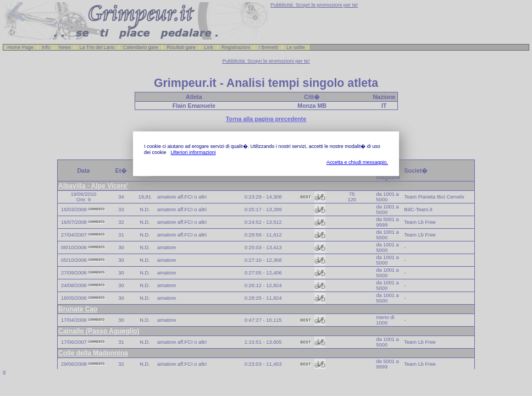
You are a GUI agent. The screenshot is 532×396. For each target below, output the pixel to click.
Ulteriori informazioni (193, 152)
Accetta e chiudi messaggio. (357, 162)
